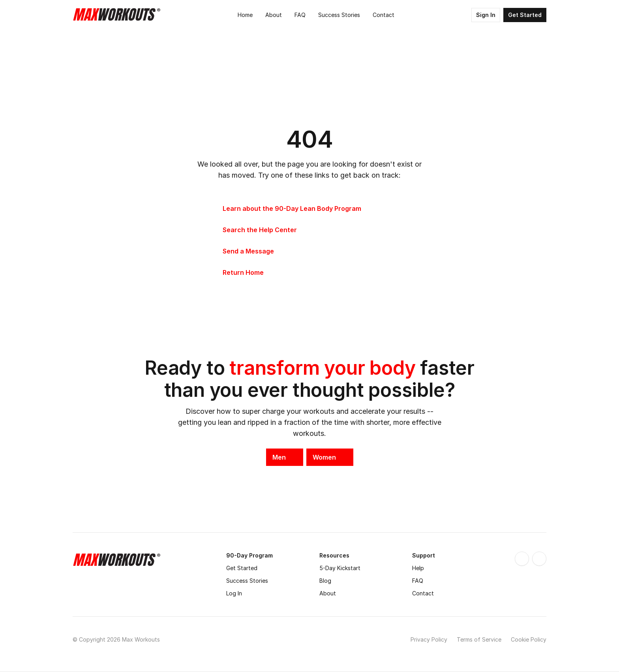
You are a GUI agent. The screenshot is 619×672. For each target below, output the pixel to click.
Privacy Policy (429, 639)
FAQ (418, 581)
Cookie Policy (529, 639)
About (328, 593)
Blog (325, 581)
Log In (234, 593)
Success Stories (247, 581)
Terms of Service (479, 639)
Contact (423, 593)
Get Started (242, 568)
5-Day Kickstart (340, 568)
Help (418, 568)
